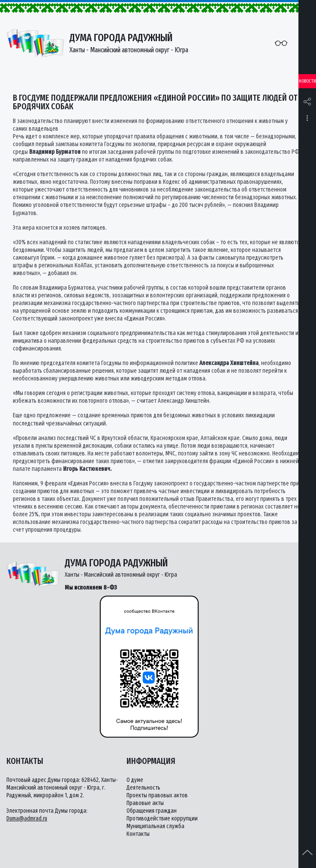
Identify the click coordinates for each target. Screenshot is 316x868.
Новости (307, 81)
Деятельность (143, 788)
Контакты (138, 834)
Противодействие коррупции (162, 819)
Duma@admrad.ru (27, 819)
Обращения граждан (152, 811)
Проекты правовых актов (157, 795)
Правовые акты (145, 803)
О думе (135, 780)
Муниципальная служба (155, 826)
